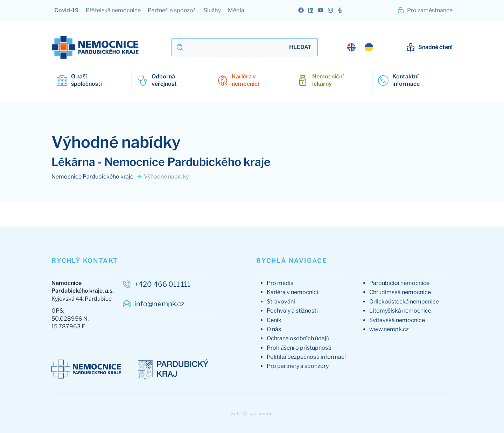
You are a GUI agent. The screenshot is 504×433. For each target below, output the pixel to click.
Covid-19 (66, 10)
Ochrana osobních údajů (298, 338)
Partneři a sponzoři (172, 10)
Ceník (274, 320)
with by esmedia (252, 413)
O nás (274, 329)
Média (236, 10)
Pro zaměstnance (425, 10)
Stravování (281, 302)
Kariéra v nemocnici (292, 292)
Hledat (300, 47)
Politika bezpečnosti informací (306, 357)
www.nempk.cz (389, 329)
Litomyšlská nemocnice (400, 311)
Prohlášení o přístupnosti (299, 348)
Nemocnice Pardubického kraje (97, 177)
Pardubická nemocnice (399, 283)
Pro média (280, 283)
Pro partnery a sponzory (298, 366)
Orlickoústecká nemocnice (404, 302)
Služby (212, 10)
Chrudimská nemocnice (400, 292)
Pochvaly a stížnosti (292, 311)
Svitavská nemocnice (397, 320)
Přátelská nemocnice (113, 10)
